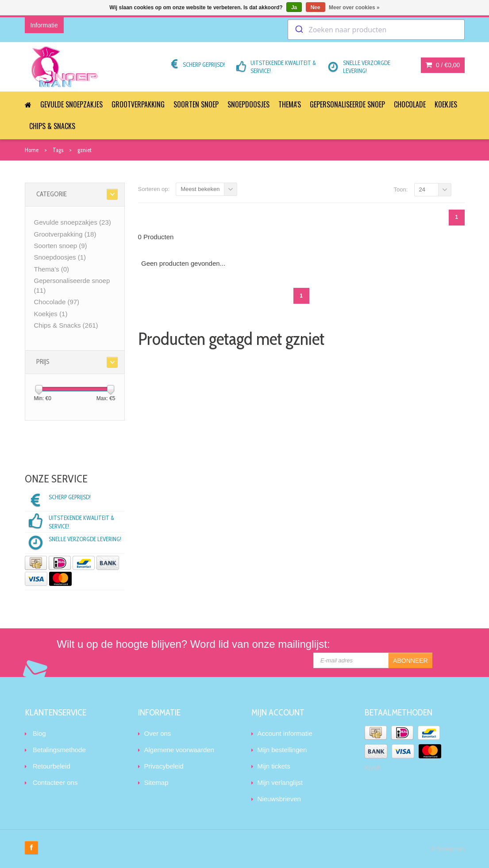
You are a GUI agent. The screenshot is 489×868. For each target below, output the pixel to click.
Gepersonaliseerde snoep (347, 104)
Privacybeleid (164, 766)
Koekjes (446, 104)
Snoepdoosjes (248, 104)
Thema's (290, 104)
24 (422, 189)
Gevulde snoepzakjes (71, 104)
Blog (39, 733)
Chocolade (410, 104)
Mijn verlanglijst (280, 782)
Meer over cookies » (354, 8)
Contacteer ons (55, 782)
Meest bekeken (200, 189)
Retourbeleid (52, 766)
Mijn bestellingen (282, 750)
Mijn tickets (274, 766)
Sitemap (156, 782)
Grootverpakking (138, 104)
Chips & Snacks (52, 126)
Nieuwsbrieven (279, 799)
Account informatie (285, 733)
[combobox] (376, 30)
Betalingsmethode (59, 750)
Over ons (158, 733)
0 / (443, 65)
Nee (316, 8)
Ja (294, 8)
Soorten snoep (196, 104)
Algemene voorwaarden (179, 750)
